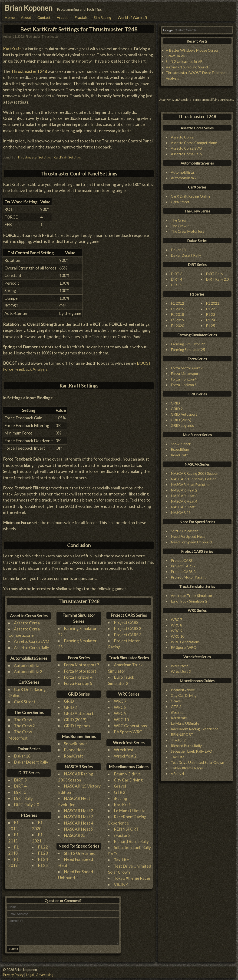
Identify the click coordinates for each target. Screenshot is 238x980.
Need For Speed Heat (188, 536)
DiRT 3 (20, 780)
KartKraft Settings (67, 157)
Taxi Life (121, 860)
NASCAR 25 (75, 835)
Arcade (63, 17)
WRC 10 (121, 720)
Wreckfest (124, 750)
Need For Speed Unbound (191, 542)
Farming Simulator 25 (188, 349)
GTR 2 (120, 792)
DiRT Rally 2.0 (26, 805)
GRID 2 (70, 707)
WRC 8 (120, 707)
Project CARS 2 (128, 628)
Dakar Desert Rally (31, 762)
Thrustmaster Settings (34, 157)
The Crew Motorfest (187, 231)
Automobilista (27, 665)
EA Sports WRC (128, 732)
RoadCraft (73, 756)
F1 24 (43, 859)
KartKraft (12, 49)
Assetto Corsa (27, 623)
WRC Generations (130, 726)
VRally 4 (121, 884)
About (26, 17)
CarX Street (25, 702)
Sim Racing (103, 17)
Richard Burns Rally (131, 841)
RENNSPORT (126, 829)
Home (10, 17)
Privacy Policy (13, 975)
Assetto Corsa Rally (31, 648)
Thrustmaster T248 (29, 71)
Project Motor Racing (188, 577)
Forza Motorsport (80, 671)
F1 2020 (177, 325)
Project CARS (126, 622)
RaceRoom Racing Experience (195, 729)
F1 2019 (177, 320)
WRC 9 (120, 713)
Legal (30, 975)
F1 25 (43, 865)
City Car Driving (128, 780)
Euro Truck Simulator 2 (189, 601)
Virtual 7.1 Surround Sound (187, 67)
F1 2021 (213, 303)
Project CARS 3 (128, 635)
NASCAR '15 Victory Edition (194, 479)
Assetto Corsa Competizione (194, 143)
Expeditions (75, 750)
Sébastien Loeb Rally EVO (192, 751)
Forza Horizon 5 (78, 683)
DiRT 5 (20, 792)
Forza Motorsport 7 (82, 665)
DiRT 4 (20, 786)
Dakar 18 (22, 756)
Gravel (120, 786)
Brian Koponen (29, 8)
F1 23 (43, 853)
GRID (69, 701)
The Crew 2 (24, 726)
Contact (44, 17)
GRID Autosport (79, 713)
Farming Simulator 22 (188, 344)
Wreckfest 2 (125, 756)
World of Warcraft (132, 17)
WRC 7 (120, 701)
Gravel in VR (176, 56)
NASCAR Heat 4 (79, 823)
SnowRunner (76, 744)
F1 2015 (177, 309)
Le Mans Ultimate (130, 811)
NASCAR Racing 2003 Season (195, 473)
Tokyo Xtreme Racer (132, 878)
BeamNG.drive (127, 774)
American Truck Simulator (192, 595)
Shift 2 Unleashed (80, 853)
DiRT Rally (23, 798)
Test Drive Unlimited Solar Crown (197, 762)
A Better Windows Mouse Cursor (192, 50)
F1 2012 (177, 303)
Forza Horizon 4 (78, 677)
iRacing (121, 798)
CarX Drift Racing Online (191, 196)
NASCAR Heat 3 (79, 817)
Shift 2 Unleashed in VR (184, 61)
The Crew (23, 720)
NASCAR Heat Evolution (191, 484)
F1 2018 (177, 314)
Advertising (45, 975)
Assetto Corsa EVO (31, 641)
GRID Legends (77, 726)
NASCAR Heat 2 (79, 811)
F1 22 (43, 847)
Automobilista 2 (28, 672)
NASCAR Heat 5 (79, 829)
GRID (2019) (75, 720)
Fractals (81, 17)
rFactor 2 (122, 835)
